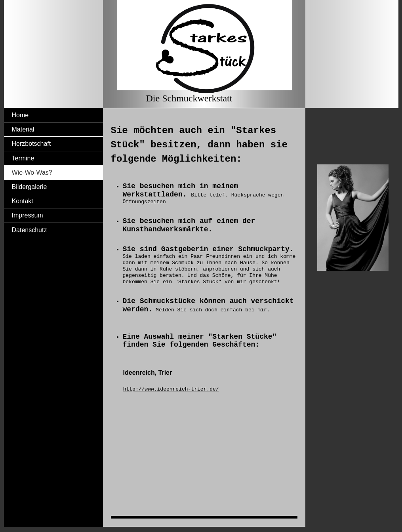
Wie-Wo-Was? (32, 173)
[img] (201, 54)
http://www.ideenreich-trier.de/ (171, 389)
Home (20, 115)
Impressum (28, 215)
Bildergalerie (30, 187)
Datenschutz (30, 230)
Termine (23, 158)
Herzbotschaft (31, 144)
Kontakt (23, 201)
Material (23, 129)
